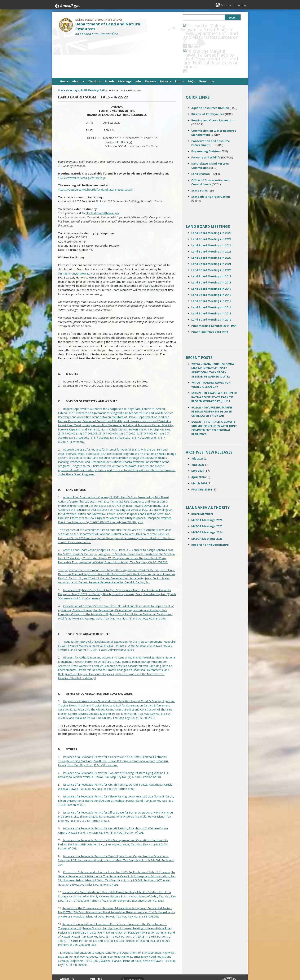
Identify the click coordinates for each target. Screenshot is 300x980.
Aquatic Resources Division (210, 70)
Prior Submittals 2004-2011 (210, 294)
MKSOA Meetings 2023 (207, 500)
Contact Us (66, 947)
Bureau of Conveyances (208, 76)
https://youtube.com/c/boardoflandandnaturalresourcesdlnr (96, 151)
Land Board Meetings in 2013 (211, 275)
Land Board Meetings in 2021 (211, 226)
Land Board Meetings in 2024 (211, 207)
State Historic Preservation (211, 158)
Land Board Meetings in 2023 (211, 213)
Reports (166, 43)
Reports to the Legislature (210, 506)
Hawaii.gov (67, 5)
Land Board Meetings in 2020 (211, 232)
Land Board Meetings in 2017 (211, 250)
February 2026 (201, 451)
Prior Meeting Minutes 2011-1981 (214, 288)
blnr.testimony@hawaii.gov (102, 175)
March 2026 (199, 445)
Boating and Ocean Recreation (213, 82)
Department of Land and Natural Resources (108, 26)
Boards (110, 43)
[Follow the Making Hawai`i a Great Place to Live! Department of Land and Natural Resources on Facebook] (196, 26)
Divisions (95, 43)
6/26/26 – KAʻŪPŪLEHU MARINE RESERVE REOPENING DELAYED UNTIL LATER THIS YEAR (212, 373)
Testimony (77, 403)
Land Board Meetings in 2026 (211, 195)
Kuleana (151, 43)
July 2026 (197, 420)
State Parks (200, 152)
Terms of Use (98, 947)
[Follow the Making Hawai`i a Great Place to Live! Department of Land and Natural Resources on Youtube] (201, 26)
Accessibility (97, 954)
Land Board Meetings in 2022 (211, 219)
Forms (179, 43)
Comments (93, 560)
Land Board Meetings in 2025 (211, 201)
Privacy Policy (98, 962)
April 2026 (198, 439)
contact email (133, 948)
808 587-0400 (135, 941)
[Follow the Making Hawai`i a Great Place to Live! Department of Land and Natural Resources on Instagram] (211, 26)
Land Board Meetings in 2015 (211, 263)
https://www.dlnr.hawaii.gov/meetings (82, 139)
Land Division (201, 136)
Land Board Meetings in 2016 (211, 257)
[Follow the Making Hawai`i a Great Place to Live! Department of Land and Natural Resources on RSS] (190, 26)
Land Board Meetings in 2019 (211, 238)
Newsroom (206, 43)
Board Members (202, 475)
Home (64, 43)
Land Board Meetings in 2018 (211, 244)
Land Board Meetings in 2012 (211, 281)
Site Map (65, 954)
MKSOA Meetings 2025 (207, 488)
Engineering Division (205, 113)
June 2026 (198, 426)
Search (233, 18)
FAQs (191, 43)
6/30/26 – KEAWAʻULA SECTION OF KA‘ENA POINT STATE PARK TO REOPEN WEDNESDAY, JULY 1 (214, 359)
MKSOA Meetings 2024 (207, 494)
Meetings (125, 43)
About (76, 43)
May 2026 (198, 433)
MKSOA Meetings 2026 (207, 482)
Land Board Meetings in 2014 (211, 269)
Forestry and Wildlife (206, 119)
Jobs (138, 43)
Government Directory (232, 5)
